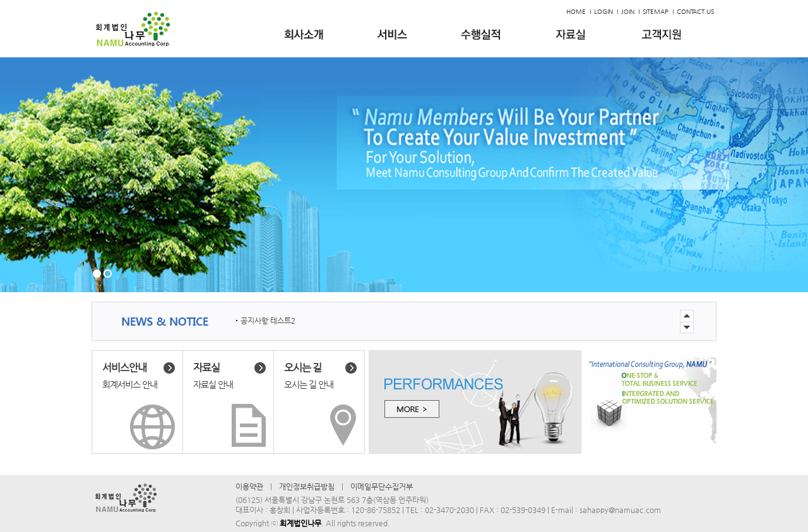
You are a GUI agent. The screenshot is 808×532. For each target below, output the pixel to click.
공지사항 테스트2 (268, 321)
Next (687, 316)
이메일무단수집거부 (382, 487)
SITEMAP (656, 12)
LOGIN (603, 12)
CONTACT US (695, 12)
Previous (687, 328)
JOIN (628, 12)
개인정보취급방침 (307, 487)
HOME (576, 12)
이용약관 (249, 487)
